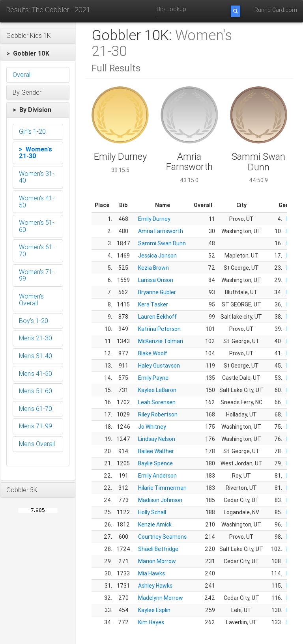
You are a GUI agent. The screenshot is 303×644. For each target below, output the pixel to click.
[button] (38, 36)
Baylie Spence (155, 463)
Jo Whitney (152, 427)
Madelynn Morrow (161, 598)
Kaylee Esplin (154, 610)
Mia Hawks (151, 573)
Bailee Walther (156, 451)
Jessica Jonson (157, 256)
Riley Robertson (158, 414)
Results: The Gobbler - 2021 (48, 10)
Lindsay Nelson (157, 439)
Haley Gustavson (159, 366)
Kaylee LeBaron (157, 390)
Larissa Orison (156, 280)
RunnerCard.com (276, 10)
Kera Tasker (153, 304)
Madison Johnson (160, 500)
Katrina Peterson (159, 329)
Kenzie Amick (155, 525)
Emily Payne (153, 378)
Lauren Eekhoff (157, 317)
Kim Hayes (151, 622)
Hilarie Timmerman (162, 488)
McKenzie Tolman (161, 341)
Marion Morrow (157, 561)
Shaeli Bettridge (158, 549)
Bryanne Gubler (157, 292)
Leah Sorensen (157, 402)
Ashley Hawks (155, 586)
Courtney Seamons (162, 537)
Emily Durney (154, 219)
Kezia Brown (153, 268)
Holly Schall (152, 512)
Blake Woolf (153, 353)
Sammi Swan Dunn (162, 243)
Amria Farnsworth (161, 231)
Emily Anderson (157, 476)
